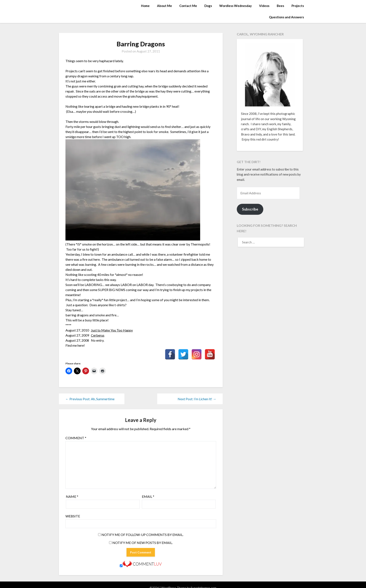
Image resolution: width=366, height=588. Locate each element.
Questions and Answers (286, 17)
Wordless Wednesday (236, 6)
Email (148, 496)
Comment (76, 438)
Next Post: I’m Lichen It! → (197, 399)
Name (72, 496)
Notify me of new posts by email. (142, 543)
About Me (164, 6)
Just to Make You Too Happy (112, 330)
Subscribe (250, 209)
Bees (280, 6)
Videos (264, 6)
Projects (298, 6)
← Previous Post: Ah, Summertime (90, 399)
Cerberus (98, 335)
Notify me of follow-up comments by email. (142, 535)
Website (73, 516)
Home (145, 6)
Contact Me (188, 6)
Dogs (208, 6)
